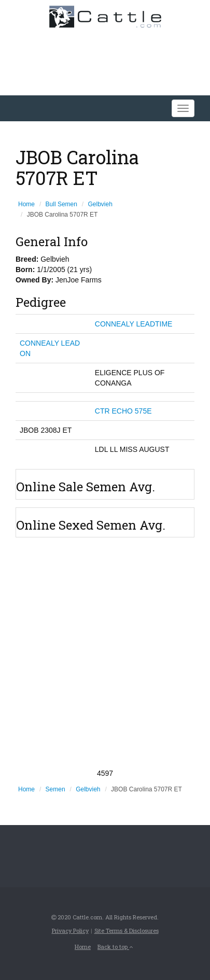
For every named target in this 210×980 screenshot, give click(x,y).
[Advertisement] (105, 653)
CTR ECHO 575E (123, 411)
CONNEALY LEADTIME (134, 324)
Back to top (115, 947)
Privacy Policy (70, 931)
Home (26, 204)
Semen (55, 789)
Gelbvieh (100, 204)
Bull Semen (61, 204)
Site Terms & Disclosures (127, 931)
